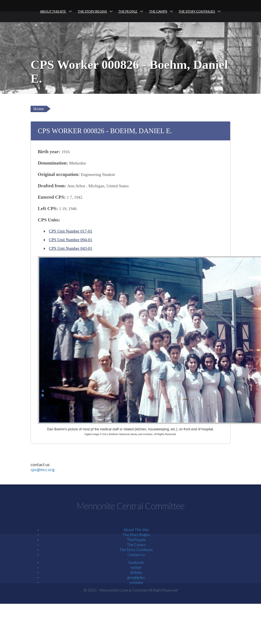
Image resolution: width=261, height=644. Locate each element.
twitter (136, 567)
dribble (136, 572)
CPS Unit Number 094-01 (71, 240)
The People (128, 11)
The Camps (158, 11)
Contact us (136, 555)
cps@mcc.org (43, 469)
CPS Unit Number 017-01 (71, 231)
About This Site (53, 11)
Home (39, 109)
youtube (136, 582)
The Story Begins (92, 11)
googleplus (136, 577)
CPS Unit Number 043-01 (71, 248)
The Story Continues (197, 11)
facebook (136, 562)
